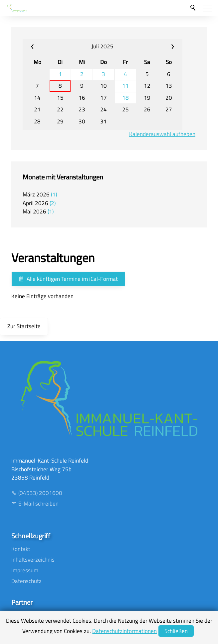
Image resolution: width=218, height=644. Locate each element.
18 (125, 98)
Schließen (176, 631)
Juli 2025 (103, 46)
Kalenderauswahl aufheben (162, 134)
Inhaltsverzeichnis (33, 560)
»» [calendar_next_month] (156, 47)
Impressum (25, 570)
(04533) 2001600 (40, 493)
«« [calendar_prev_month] (49, 47)
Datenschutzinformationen (124, 631)
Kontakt (21, 549)
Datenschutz (26, 581)
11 (125, 86)
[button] (207, 8)
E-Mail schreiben (38, 504)
